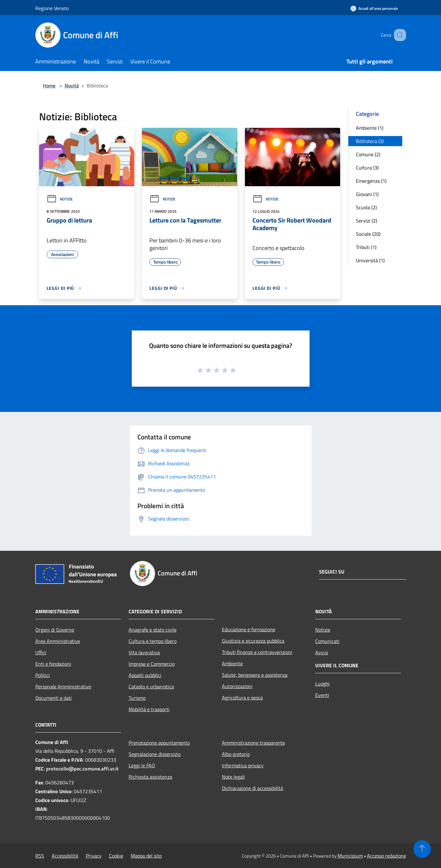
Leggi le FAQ (142, 765)
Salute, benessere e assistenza (255, 675)
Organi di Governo (55, 630)
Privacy (94, 856)
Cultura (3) (367, 168)
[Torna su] (422, 849)
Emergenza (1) (371, 181)
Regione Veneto (52, 8)
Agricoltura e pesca (242, 698)
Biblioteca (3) (370, 141)
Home (49, 86)
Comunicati (327, 641)
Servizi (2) (366, 221)
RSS (40, 856)
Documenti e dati (54, 698)
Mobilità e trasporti (149, 709)
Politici (43, 675)
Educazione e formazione (249, 629)
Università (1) (370, 260)
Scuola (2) (366, 207)
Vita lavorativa (144, 652)
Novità (72, 86)
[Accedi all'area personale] (374, 8)
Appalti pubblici (145, 675)
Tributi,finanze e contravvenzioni (257, 652)
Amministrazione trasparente (253, 743)
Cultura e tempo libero (153, 641)
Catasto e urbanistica (151, 687)
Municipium (350, 856)
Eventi (322, 695)
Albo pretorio (236, 754)
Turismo (137, 698)
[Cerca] (398, 35)
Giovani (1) (367, 194)
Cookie (116, 856)
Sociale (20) (368, 234)
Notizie (60, 199)
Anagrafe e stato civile (153, 630)
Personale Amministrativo (63, 687)
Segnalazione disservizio (155, 754)
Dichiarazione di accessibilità (252, 788)
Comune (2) (368, 154)
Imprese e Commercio (152, 664)
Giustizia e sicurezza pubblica (253, 641)
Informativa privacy (243, 765)
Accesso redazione (386, 856)
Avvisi (322, 652)
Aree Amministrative (58, 641)
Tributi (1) (366, 247)
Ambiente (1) (370, 128)
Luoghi (322, 684)
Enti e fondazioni (53, 664)
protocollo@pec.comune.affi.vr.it (82, 769)
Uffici (41, 652)
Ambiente (232, 663)
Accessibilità (65, 856)
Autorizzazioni (237, 686)
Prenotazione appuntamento (159, 743)
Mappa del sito (146, 856)
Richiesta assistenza (150, 777)
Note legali (233, 777)
